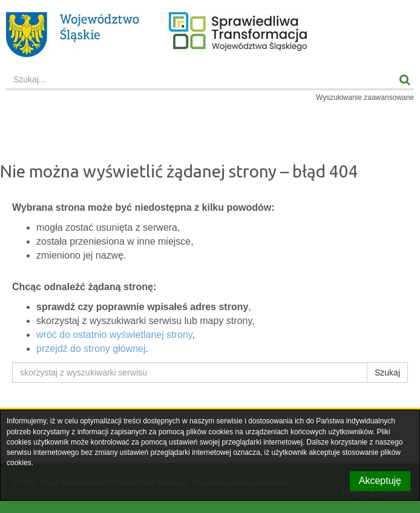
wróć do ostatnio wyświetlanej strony (114, 335)
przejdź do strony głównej (91, 349)
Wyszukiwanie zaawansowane (365, 98)
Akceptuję (380, 481)
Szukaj (387, 372)
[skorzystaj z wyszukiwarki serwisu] (190, 372)
